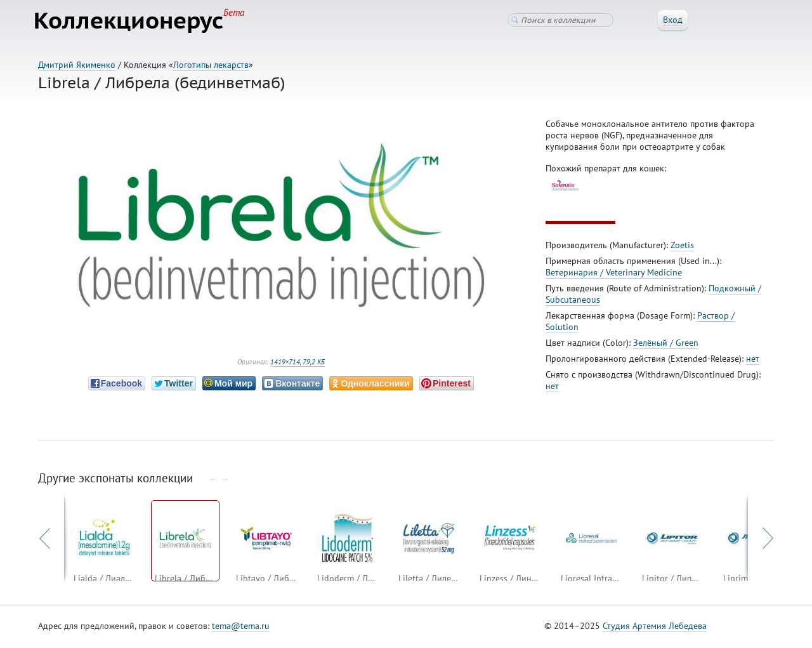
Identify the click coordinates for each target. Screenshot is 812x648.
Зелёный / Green (666, 345)
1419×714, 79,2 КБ (298, 364)
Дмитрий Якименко (77, 65)
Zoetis (682, 248)
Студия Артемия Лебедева (655, 628)
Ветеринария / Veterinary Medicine (614, 275)
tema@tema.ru (241, 628)
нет (753, 361)
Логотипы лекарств (211, 65)
